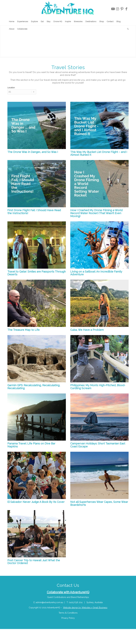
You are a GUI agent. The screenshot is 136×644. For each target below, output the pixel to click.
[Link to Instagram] (117, 9)
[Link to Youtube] (113, 9)
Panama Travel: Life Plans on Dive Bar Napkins (31, 445)
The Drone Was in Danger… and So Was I (33, 152)
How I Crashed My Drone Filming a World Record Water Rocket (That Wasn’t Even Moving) (96, 213)
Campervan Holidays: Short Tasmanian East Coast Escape (98, 445)
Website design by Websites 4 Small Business (85, 608)
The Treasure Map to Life (24, 330)
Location (11, 88)
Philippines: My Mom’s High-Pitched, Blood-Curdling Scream (98, 387)
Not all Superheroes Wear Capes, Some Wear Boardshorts (99, 503)
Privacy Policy (68, 618)
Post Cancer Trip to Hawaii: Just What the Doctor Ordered (34, 562)
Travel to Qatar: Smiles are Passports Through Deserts (37, 273)
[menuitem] (12, 22)
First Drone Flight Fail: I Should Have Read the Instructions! (34, 212)
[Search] (127, 29)
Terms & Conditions (68, 613)
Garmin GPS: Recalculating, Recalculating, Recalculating (34, 387)
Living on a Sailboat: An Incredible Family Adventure (96, 273)
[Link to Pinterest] (122, 9)
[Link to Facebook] (126, 9)
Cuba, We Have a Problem (87, 330)
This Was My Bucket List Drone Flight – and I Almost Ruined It (99, 153)
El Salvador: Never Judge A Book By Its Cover (36, 502)
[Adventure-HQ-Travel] (68, 9)
